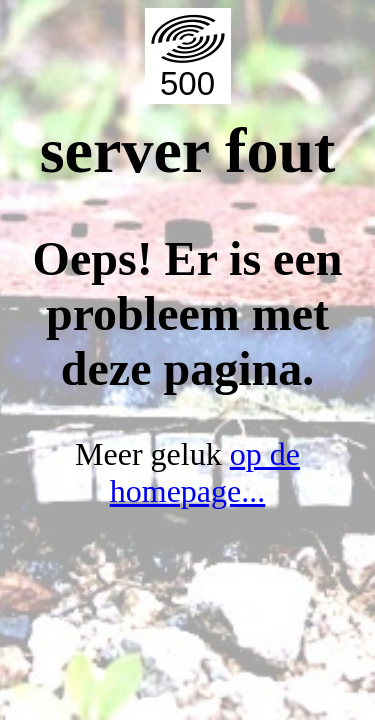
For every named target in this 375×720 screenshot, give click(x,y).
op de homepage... (205, 472)
